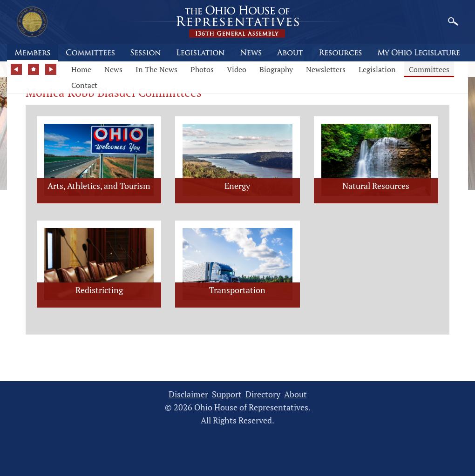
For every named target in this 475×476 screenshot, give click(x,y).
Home (81, 69)
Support (227, 394)
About (295, 394)
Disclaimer (188, 394)
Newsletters (326, 69)
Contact (84, 85)
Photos (202, 69)
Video (237, 69)
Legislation (377, 69)
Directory (263, 394)
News (113, 69)
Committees (429, 69)
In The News (156, 69)
